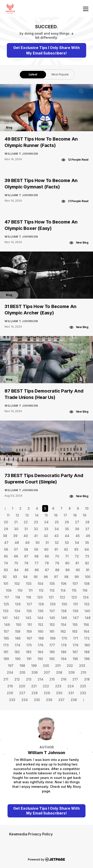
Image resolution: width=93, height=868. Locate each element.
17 (65, 515)
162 (63, 631)
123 (74, 597)
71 (67, 556)
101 (6, 584)
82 (87, 563)
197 (11, 666)
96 (46, 577)
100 (88, 577)
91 (88, 570)
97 (56, 577)
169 (53, 638)
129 (53, 604)
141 (5, 618)
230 (59, 693)
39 (15, 536)
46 (88, 536)
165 (6, 638)
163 (75, 631)
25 (57, 522)
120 (40, 597)
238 (74, 700)
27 (77, 522)
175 (29, 645)
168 (41, 638)
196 (87, 659)
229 (47, 693)
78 (47, 563)
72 (77, 556)
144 (40, 618)
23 (36, 522)
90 (78, 570)
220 (22, 686)
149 (7, 625)
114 (63, 590)
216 (64, 679)
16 (56, 515)
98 (66, 577)
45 (77, 536)
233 (12, 700)
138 (64, 611)
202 (70, 666)
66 (16, 556)
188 (87, 652)
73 (87, 556)
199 (34, 666)
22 (26, 522)
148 (88, 618)
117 (7, 597)
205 (22, 672)
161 (52, 631)
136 (41, 611)
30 (16, 529)
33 (46, 529)
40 (26, 536)
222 (46, 686)
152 (41, 625)
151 (30, 625)
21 (16, 522)
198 (22, 666)
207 (47, 672)
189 (6, 659)
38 (5, 536)
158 (18, 631)
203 (82, 666)
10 (87, 508)
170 (64, 638)
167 (29, 638)
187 (75, 652)
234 (25, 700)
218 (87, 679)
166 (18, 638)
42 (46, 536)
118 (18, 597)
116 (85, 590)
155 (75, 625)
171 (76, 638)
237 (61, 700)
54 (77, 543)
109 (9, 590)
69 (47, 556)
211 (6, 679)
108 (87, 584)
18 (75, 515)
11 (8, 515)
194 (64, 659)
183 (29, 652)
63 (76, 549)
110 (20, 590)
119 (29, 597)
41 (36, 536)
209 (71, 672)
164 (87, 631)
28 (87, 522)
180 (87, 645)
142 (17, 618)
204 (10, 672)
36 (77, 529)
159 (29, 631)
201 (58, 666)
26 (67, 522)
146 (64, 618)
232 (83, 693)
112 (41, 590)
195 (75, 659)
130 (64, 604)
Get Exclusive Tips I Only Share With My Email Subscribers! (46, 50)
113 (52, 590)
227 (22, 693)
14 (37, 515)
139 (75, 611)
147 (76, 618)
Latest (33, 74)
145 (52, 618)
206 (35, 672)
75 (16, 563)
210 (83, 672)
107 (75, 584)
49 (27, 543)
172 (87, 638)
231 (71, 693)
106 (64, 584)
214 (40, 679)
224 (71, 686)
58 (26, 549)
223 (58, 686)
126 (18, 604)
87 (47, 570)
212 (17, 679)
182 (17, 652)
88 (57, 570)
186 (64, 652)
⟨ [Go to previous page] (5, 508)
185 (52, 652)
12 (17, 515)
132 (87, 604)
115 (74, 590)
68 (36, 556)
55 (87, 543)
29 (6, 529)
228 (35, 693)
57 (16, 549)
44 (67, 536)
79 (57, 563)
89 (67, 570)
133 (6, 611)
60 (46, 549)
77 (36, 563)
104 (40, 584)
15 (46, 515)
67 (26, 556)
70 (57, 556)
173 (6, 645)
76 (26, 563)
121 (51, 597)
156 (86, 625)
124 (86, 597)
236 (49, 700)
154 (64, 625)
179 (75, 645)
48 (17, 543)
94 (25, 577)
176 (41, 645)
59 (36, 549)
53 (67, 543)
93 (15, 577)
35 (67, 529)
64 (87, 549)
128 (41, 604)
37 (87, 529)
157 (6, 631)
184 (40, 652)
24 (46, 522)
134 (17, 611)
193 (52, 659)
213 (29, 679)
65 (6, 556)
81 (77, 563)
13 (27, 515)
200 (46, 666)
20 (6, 522)
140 (87, 611)
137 (52, 611)
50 (37, 543)
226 (10, 693)
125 (6, 604)
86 (37, 570)
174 (18, 645)
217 (75, 679)
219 (10, 686)
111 (31, 590)
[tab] (33, 74)
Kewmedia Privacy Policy (31, 834)
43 (56, 536)
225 (83, 686)
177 (52, 645)
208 (59, 672)
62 (66, 549)
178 (64, 645)
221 (34, 686)
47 (6, 543)
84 (16, 570)
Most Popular (60, 74)
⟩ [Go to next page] (84, 700)
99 (77, 577)
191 (29, 659)
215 (52, 679)
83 (6, 570)
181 (6, 652)
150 (19, 625)
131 (76, 604)
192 (40, 659)
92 (5, 577)
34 (57, 529)
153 (52, 625)
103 (29, 584)
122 (62, 597)
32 (36, 529)
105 (52, 584)
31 (26, 529)
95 (36, 577)
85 (27, 570)
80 (67, 563)
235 (37, 700)
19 (84, 515)
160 (41, 631)
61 (56, 549)
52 (57, 543)
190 (18, 659)
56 (6, 549)
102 (17, 584)
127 (29, 604)
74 (6, 563)
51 (47, 543)
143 (28, 618)
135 (29, 611)
